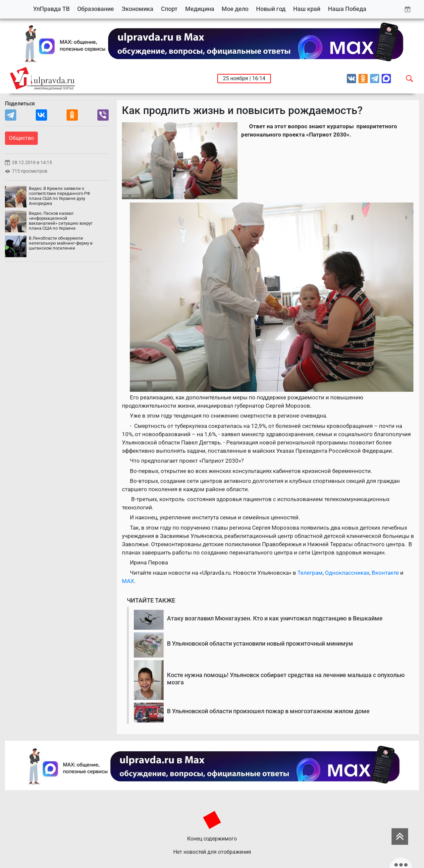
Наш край (307, 9)
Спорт (169, 9)
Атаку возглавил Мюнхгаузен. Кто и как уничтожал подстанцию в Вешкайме (275, 618)
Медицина (200, 9)
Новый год (271, 9)
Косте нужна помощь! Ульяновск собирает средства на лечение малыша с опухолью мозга (286, 679)
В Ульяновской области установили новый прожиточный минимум (260, 643)
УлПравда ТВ (51, 9)
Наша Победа (347, 9)
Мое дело (235, 9)
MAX (128, 581)
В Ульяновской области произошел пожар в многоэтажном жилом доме (268, 711)
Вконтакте (385, 573)
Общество (21, 138)
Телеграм (310, 573)
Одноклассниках (347, 573)
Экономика (137, 9)
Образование (96, 9)
